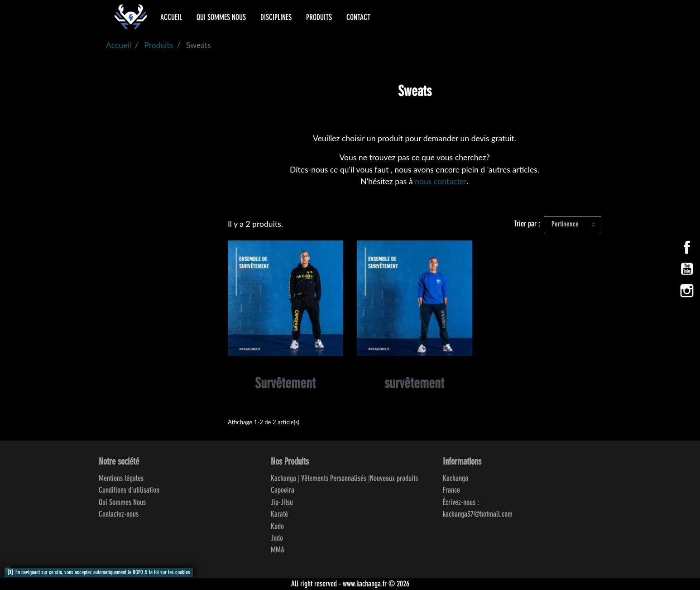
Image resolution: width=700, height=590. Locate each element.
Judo (277, 538)
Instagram (687, 291)
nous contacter (441, 181)
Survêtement (285, 384)
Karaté (279, 514)
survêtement (414, 384)
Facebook (687, 247)
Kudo (277, 527)
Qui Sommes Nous (122, 503)
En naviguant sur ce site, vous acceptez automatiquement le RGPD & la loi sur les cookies (103, 573)
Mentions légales (121, 479)
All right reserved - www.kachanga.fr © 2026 (350, 584)
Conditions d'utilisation (129, 490)
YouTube (687, 269)
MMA (278, 550)
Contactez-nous (119, 514)
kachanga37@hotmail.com (478, 514)
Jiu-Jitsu (282, 503)
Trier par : (527, 224)
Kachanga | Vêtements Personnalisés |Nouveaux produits (344, 479)
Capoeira (283, 490)
